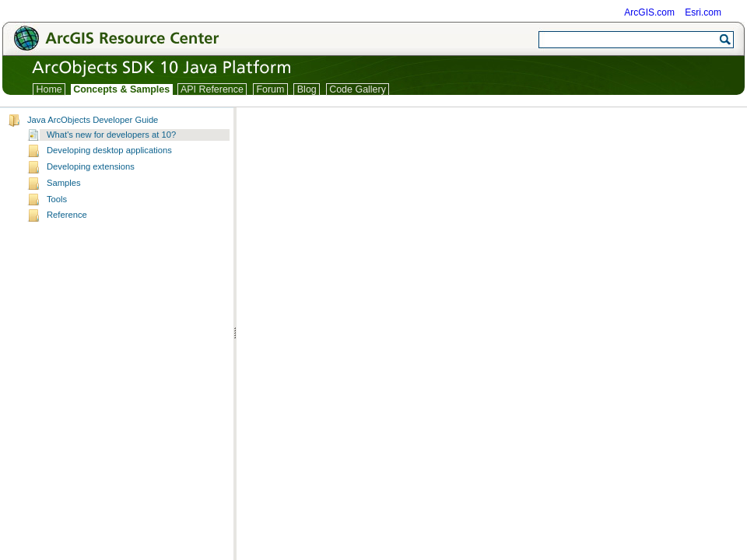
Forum (270, 89)
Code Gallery (358, 89)
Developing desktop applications (109, 150)
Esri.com (703, 12)
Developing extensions (91, 166)
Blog (307, 89)
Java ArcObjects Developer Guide (93, 120)
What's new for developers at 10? (111, 135)
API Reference (212, 89)
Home (49, 89)
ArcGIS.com (649, 12)
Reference (67, 215)
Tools (57, 199)
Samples (64, 183)
